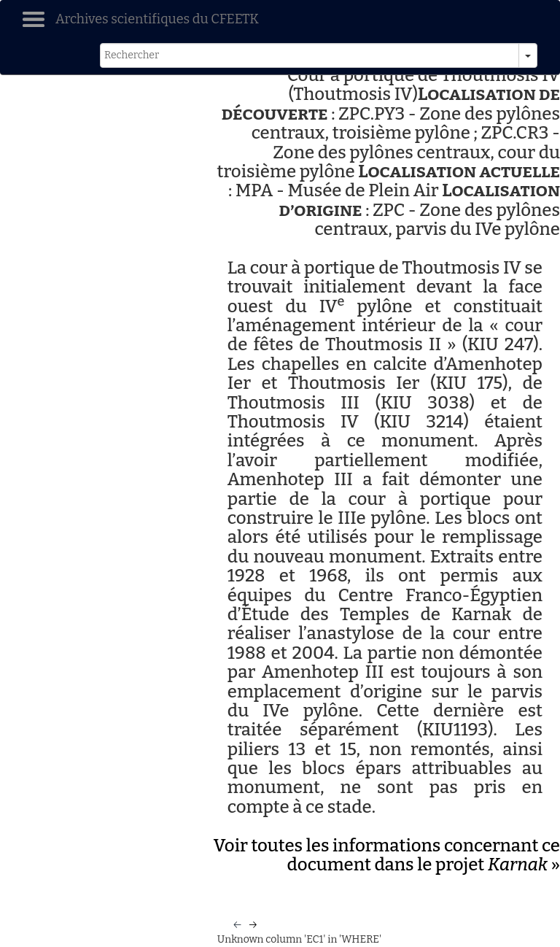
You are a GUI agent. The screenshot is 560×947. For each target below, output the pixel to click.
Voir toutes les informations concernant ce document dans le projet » (387, 855)
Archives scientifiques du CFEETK (157, 19)
